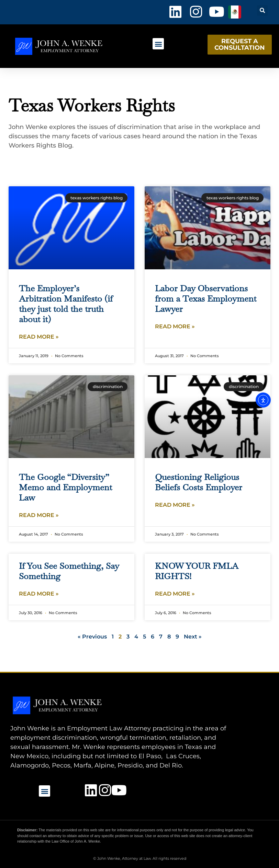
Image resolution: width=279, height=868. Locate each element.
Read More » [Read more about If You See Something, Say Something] (39, 594)
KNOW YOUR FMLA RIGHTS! (197, 571)
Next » (193, 637)
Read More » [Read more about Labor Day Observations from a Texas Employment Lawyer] (175, 326)
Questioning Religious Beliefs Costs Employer (199, 482)
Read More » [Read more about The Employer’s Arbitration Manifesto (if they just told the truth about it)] (39, 337)
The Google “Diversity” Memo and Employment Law (65, 487)
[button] (262, 10)
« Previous (92, 637)
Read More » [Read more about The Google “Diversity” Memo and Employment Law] (39, 515)
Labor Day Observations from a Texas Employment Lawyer (206, 298)
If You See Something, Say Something (69, 571)
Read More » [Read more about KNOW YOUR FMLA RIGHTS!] (175, 594)
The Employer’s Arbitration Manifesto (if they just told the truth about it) (66, 304)
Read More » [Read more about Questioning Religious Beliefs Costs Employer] (175, 505)
